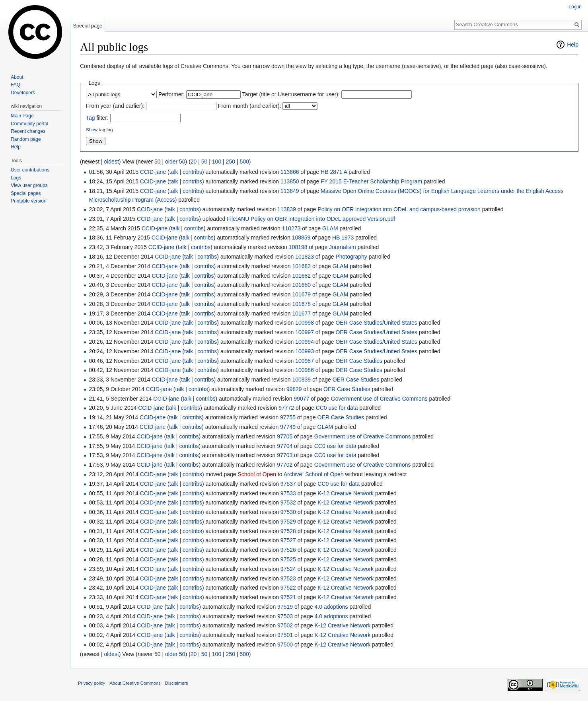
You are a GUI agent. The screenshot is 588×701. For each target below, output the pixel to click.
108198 (298, 247)
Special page (88, 26)
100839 (301, 380)
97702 (285, 465)
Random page (26, 139)
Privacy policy (92, 683)
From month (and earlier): (250, 106)
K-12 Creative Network (346, 493)
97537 (288, 484)
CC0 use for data (337, 408)
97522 (288, 588)
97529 (288, 522)
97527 (288, 540)
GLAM (330, 228)
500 (244, 162)
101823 (305, 257)
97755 (288, 417)
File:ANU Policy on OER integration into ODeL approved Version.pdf (311, 219)
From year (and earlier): (115, 106)
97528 (288, 531)
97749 (288, 427)
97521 (288, 597)
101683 (301, 266)
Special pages (26, 193)
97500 (285, 645)
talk (174, 172)
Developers (23, 93)
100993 (305, 351)
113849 (290, 191)
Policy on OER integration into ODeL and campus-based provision (399, 209)
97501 (285, 635)
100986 (305, 370)
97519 (285, 607)
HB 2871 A (334, 172)
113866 (290, 172)
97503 (285, 616)
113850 (290, 181)
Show (92, 129)
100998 (305, 323)
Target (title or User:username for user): (291, 94)
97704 (285, 446)
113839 (287, 209)
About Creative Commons (135, 683)
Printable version (28, 201)
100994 (305, 342)
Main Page (22, 116)
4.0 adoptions (331, 607)
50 (204, 162)
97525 (288, 559)
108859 (301, 238)
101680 (301, 285)
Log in (575, 7)
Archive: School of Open (314, 474)
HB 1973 (343, 238)
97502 (285, 625)
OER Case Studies (359, 361)
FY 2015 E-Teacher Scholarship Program (371, 181)
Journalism (343, 247)
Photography (351, 257)
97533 (288, 493)
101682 (301, 276)
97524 (288, 569)
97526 (288, 550)
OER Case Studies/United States (376, 323)
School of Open (257, 474)
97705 (285, 436)
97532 (288, 502)
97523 (288, 578)
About (17, 77)
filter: (97, 118)
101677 (301, 314)
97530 (288, 512)
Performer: (171, 94)
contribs (192, 172)
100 (217, 162)
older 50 (175, 162)
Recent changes (28, 131)
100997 (305, 332)
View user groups (29, 185)
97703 (285, 455)
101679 (301, 294)
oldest (111, 162)
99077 (301, 399)
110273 (291, 228)
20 (194, 162)
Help (573, 45)
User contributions (30, 170)
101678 (301, 304)
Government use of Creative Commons (379, 399)
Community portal (29, 124)
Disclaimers (177, 683)
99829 (294, 389)
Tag (91, 118)
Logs (16, 178)
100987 (305, 361)
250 (231, 162)
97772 (286, 408)
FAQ (16, 85)
